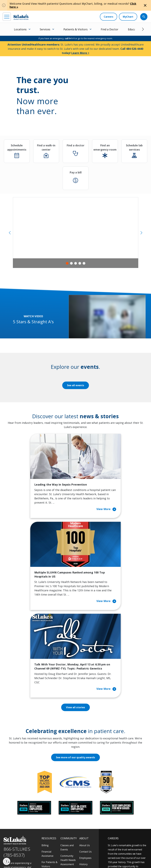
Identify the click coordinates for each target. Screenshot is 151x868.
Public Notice (46, 855)
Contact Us (85, 772)
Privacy (13, 855)
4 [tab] (80, 263)
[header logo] (21, 17)
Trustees (84, 810)
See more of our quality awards (75, 678)
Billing (45, 766)
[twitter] (38, 842)
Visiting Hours (50, 827)
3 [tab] (76, 263)
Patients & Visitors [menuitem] (75, 29)
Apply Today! (122, 825)
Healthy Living (68, 802)
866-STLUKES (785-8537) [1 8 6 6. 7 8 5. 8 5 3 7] (17, 773)
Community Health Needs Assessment (68, 781)
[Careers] (108, 17)
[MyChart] (128, 17)
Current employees (126, 838)
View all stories (75, 628)
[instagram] (14, 842)
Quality (83, 804)
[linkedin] (22, 842)
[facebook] (5, 842)
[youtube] (47, 842)
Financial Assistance (47, 775)
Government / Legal (25, 859)
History (83, 785)
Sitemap (39, 859)
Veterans (47, 821)
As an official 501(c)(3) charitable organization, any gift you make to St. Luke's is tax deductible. (42, 849)
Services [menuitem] (45, 29)
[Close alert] (145, 5)
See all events (76, 385)
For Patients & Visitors (49, 785)
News (82, 798)
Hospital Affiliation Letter (51, 802)
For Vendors (48, 793)
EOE (5, 855)
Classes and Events (67, 768)
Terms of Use (60, 855)
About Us (85, 766)
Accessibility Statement (28, 855)
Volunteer (66, 808)
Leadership (86, 791)
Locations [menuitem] (20, 29)
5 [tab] (84, 263)
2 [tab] (71, 263)
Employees (85, 779)
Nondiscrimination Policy (78, 855)
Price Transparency (49, 812)
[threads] (30, 843)
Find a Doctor (110, 29)
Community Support (67, 793)
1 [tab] (67, 263)
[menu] (7, 17)
